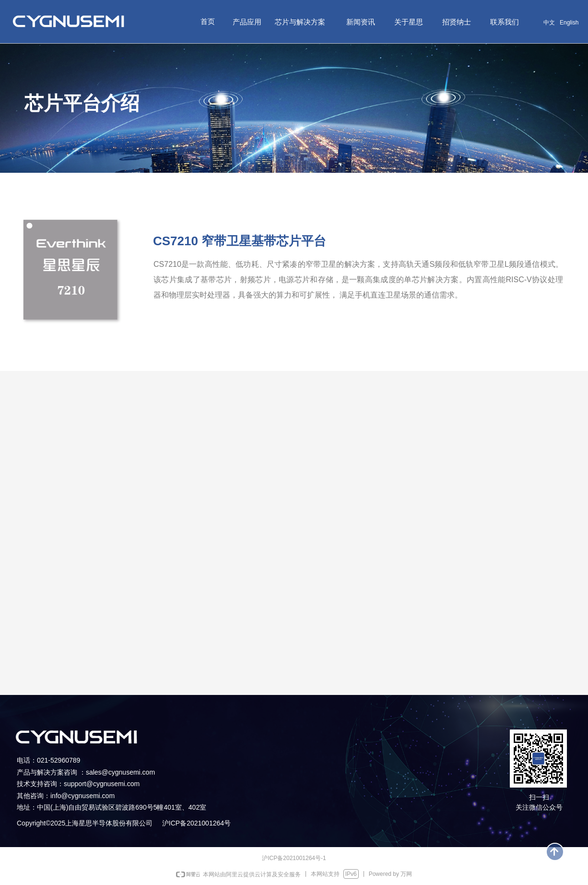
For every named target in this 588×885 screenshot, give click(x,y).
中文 (549, 23)
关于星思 (409, 22)
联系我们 (505, 22)
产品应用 (247, 22)
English (569, 23)
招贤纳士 (457, 22)
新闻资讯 (361, 22)
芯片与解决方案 (300, 22)
